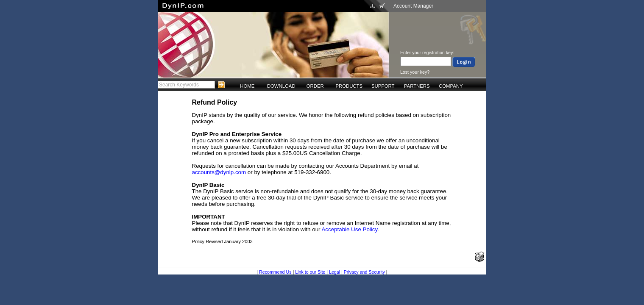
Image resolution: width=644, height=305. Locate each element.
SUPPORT (383, 86)
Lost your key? (415, 72)
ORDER (315, 86)
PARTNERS (417, 86)
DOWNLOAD (281, 86)
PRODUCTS (349, 86)
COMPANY (451, 86)
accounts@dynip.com (219, 172)
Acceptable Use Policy (349, 229)
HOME (247, 86)
